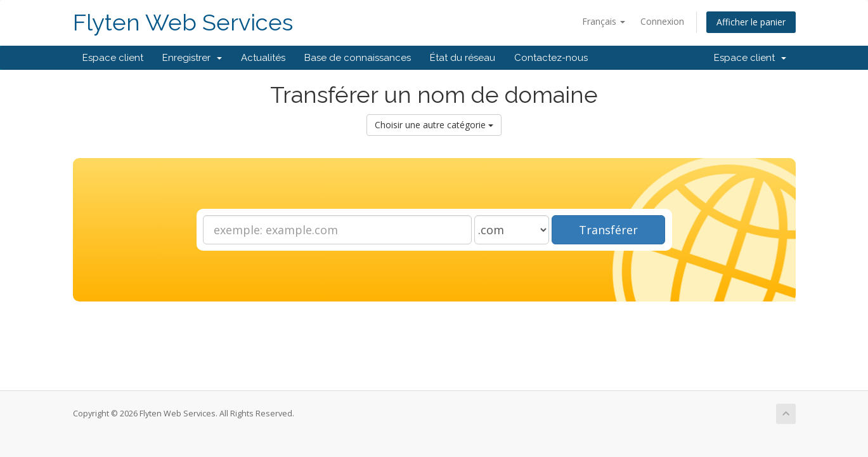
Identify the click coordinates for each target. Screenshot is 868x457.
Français (604, 21)
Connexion (662, 21)
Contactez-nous (551, 58)
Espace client (113, 58)
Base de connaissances (358, 58)
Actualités (263, 58)
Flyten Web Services (183, 23)
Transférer (608, 230)
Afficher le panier (751, 22)
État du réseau (463, 58)
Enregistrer (192, 58)
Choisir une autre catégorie (434, 125)
